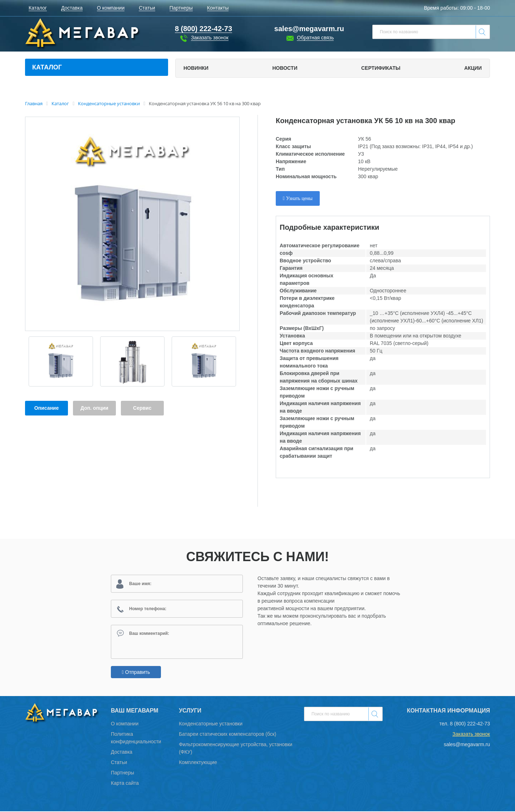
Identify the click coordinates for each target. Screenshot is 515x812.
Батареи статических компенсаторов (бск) (227, 735)
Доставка (122, 753)
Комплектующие (198, 763)
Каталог (47, 67)
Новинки (196, 68)
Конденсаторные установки (211, 724)
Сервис (142, 408)
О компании (125, 724)
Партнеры (122, 773)
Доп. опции (94, 408)
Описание (47, 408)
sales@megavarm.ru (309, 29)
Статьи (119, 763)
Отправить (136, 673)
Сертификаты (381, 68)
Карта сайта (125, 784)
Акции (473, 68)
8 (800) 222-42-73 (470, 724)
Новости (285, 68)
